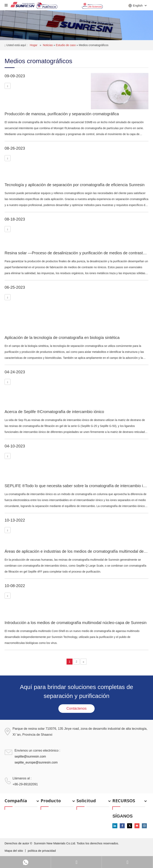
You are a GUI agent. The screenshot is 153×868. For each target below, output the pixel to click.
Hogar (34, 45)
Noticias (48, 45)
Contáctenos (76, 708)
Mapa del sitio (14, 851)
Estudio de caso (66, 45)
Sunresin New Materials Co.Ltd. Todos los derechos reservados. (76, 843)
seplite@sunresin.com (30, 756)
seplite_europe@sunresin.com (36, 762)
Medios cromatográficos (94, 45)
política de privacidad (42, 851)
